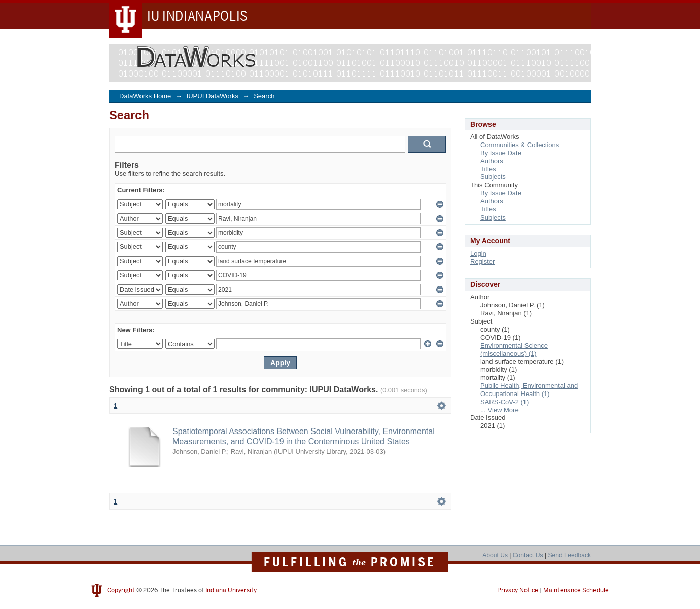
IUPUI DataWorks (213, 96)
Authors (492, 161)
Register (482, 261)
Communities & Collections (520, 145)
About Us (496, 555)
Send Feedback (569, 555)
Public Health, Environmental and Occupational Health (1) (529, 390)
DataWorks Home (145, 96)
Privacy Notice (518, 590)
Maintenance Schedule (576, 590)
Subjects (493, 177)
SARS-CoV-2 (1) (504, 402)
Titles (488, 169)
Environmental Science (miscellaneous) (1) (514, 350)
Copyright (121, 590)
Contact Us (528, 555)
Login (478, 253)
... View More (500, 410)
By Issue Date (501, 153)
